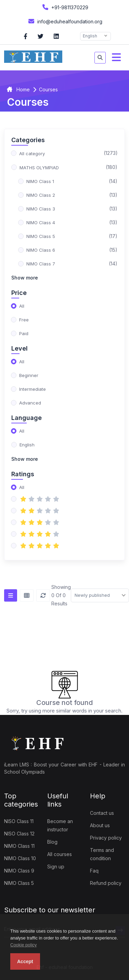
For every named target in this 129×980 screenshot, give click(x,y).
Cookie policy (23, 945)
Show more (25, 278)
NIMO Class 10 (20, 858)
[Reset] (43, 595)
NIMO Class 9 (19, 871)
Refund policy (106, 883)
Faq (94, 871)
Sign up (56, 867)
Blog (52, 842)
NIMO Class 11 (19, 846)
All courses (60, 854)
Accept (25, 961)
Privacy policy (106, 838)
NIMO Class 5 (19, 883)
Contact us (102, 813)
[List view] (11, 595)
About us (100, 825)
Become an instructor (60, 825)
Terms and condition (102, 854)
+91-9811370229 (64, 7)
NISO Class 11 (19, 821)
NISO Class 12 (19, 834)
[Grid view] (27, 595)
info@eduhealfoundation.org (64, 21)
